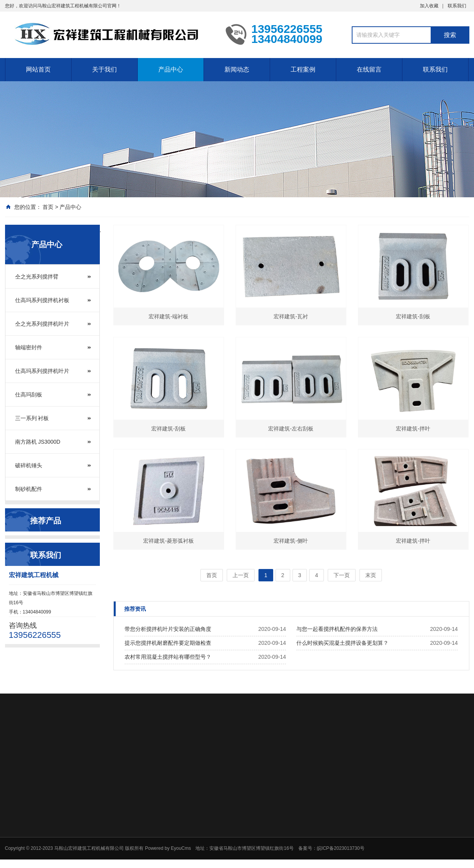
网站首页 (38, 69)
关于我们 (104, 69)
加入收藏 (429, 6)
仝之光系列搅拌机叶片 (42, 324)
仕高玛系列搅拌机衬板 (42, 300)
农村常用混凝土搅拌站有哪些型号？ (168, 657)
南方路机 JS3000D (38, 442)
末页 (371, 575)
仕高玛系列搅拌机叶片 (42, 371)
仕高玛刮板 (29, 395)
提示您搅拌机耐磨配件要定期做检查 (168, 643)
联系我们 (457, 6)
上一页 (241, 575)
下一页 (342, 575)
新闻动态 (237, 69)
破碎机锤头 (29, 465)
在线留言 (369, 69)
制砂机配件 (29, 489)
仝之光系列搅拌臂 (37, 277)
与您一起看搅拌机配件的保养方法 (337, 629)
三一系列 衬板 (32, 418)
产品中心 (171, 69)
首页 (48, 207)
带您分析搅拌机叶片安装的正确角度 (168, 629)
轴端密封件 (29, 347)
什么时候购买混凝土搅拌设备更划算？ (342, 643)
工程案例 (303, 69)
